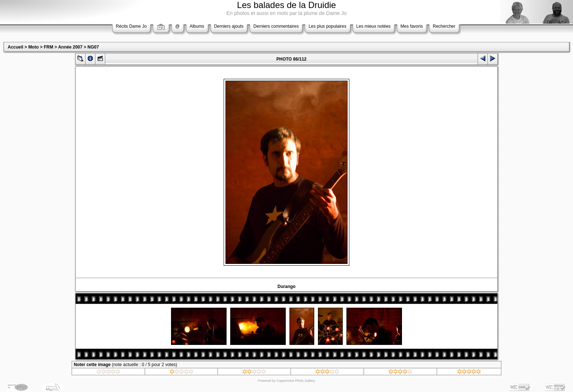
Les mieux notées (373, 26)
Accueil (16, 47)
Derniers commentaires (276, 26)
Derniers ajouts (229, 26)
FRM (49, 47)
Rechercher (444, 26)
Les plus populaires (327, 26)
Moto (33, 47)
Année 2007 (70, 47)
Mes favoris (412, 26)
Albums (197, 26)
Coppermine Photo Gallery (296, 381)
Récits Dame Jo (131, 26)
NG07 (93, 47)
